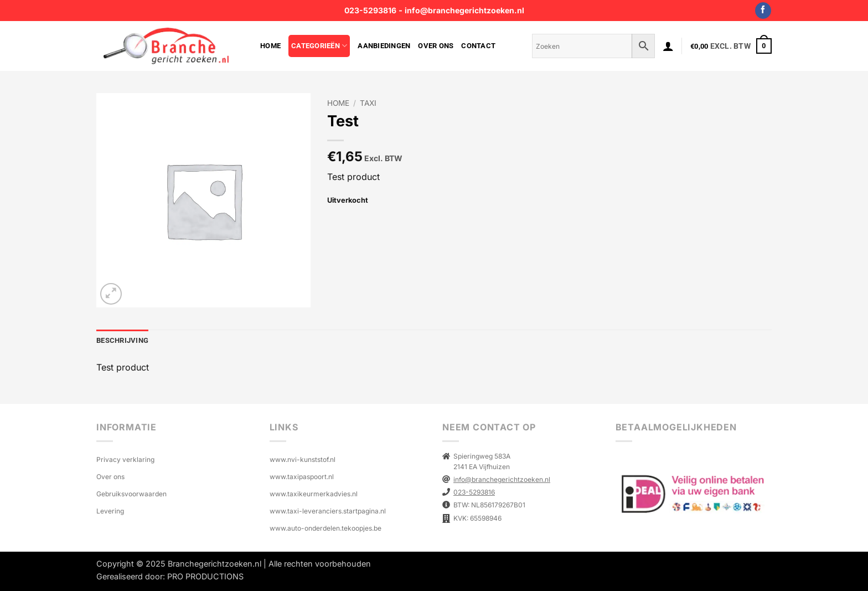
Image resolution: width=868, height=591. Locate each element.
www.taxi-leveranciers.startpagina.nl (328, 511)
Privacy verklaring (125, 459)
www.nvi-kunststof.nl (303, 459)
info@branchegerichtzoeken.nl (464, 10)
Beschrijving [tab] (122, 340)
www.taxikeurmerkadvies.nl (314, 494)
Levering (110, 511)
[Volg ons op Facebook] (763, 11)
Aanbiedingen (384, 46)
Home (270, 46)
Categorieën (319, 46)
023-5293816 (370, 10)
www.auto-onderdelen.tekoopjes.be (325, 528)
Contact (478, 46)
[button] (668, 46)
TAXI (368, 103)
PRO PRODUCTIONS (205, 576)
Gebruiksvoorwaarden (131, 494)
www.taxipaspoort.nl (302, 477)
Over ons (436, 46)
